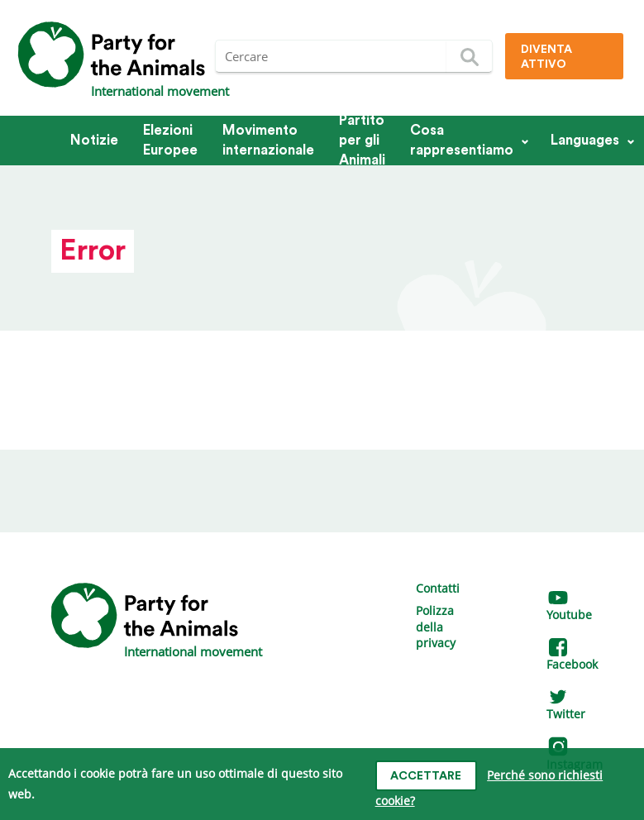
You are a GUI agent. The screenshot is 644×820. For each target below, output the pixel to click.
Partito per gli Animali (362, 141)
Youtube (569, 607)
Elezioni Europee (170, 140)
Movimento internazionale (268, 140)
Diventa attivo (546, 57)
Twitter (566, 706)
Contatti (438, 588)
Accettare (426, 776)
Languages (585, 140)
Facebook (572, 657)
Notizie (94, 140)
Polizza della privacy (436, 627)
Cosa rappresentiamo (462, 140)
